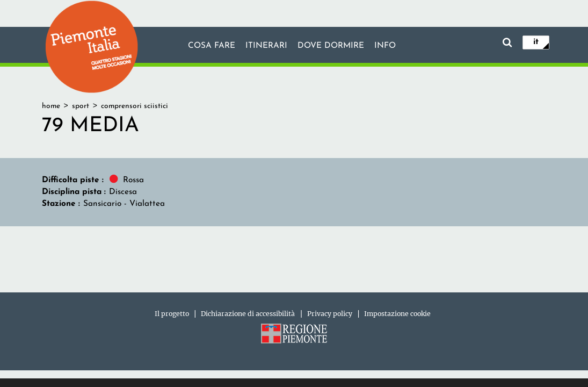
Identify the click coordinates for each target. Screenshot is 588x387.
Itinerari (266, 46)
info (385, 46)
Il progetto (172, 314)
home (51, 106)
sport (81, 106)
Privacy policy (330, 314)
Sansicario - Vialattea (124, 204)
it (536, 42)
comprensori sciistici (135, 106)
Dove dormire (331, 46)
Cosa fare (212, 46)
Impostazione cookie (397, 314)
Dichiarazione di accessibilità (248, 314)
